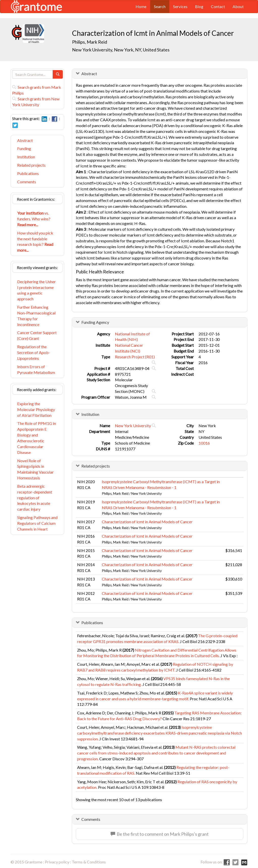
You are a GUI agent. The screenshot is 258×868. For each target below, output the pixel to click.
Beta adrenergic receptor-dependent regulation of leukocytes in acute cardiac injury (35, 498)
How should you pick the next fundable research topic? (35, 242)
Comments (27, 182)
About (238, 6)
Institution (26, 157)
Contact (218, 6)
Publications (28, 173)
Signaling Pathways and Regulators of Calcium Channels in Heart (37, 523)
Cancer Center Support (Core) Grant (37, 335)
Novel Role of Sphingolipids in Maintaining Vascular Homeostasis (35, 469)
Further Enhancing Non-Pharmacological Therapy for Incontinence (36, 316)
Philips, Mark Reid (90, 42)
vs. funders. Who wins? (34, 219)
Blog (199, 6)
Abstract (25, 140)
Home (141, 6)
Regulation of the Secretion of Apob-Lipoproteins (34, 352)
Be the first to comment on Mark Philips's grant (160, 834)
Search (160, 6)
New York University (133, 426)
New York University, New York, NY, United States (121, 50)
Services (180, 6)
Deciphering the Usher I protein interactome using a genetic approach (36, 290)
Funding (24, 148)
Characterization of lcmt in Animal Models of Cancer (147, 522)
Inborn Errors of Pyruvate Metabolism (36, 369)
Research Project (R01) (135, 357)
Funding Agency (95, 322)
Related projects (31, 165)
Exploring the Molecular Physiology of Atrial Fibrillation (36, 409)
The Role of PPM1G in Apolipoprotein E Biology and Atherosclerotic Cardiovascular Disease (37, 438)
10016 (204, 443)
